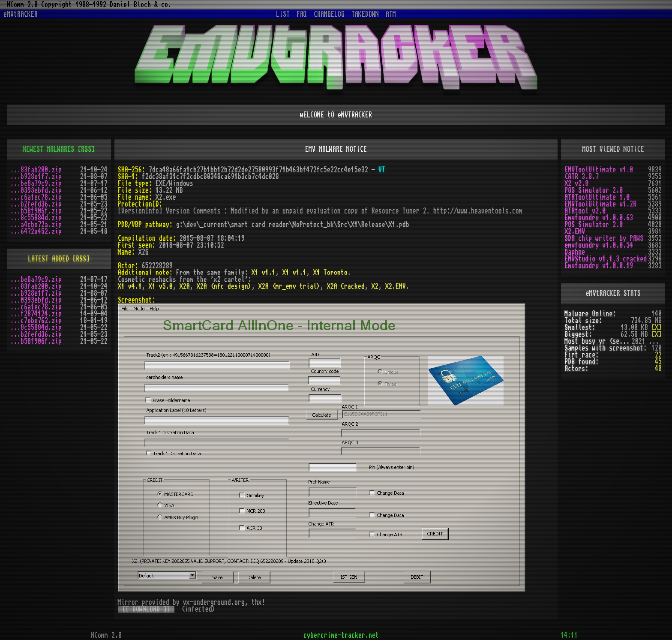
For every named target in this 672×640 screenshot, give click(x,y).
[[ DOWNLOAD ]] (146, 609)
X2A (185, 286)
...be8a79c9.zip (36, 183)
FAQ (302, 14)
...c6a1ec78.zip (36, 197)
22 (658, 355)
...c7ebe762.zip (36, 321)
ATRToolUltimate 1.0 (597, 197)
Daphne (575, 252)
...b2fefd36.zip (36, 204)
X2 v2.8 (576, 183)
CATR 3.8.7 (582, 177)
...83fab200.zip (36, 170)
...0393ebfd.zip (36, 190)
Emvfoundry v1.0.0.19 (599, 266)
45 (658, 362)
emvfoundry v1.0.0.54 (599, 245)
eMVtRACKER (21, 14)
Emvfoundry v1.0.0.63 (599, 218)
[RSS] (86, 149)
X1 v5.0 (161, 286)
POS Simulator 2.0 (594, 190)
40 (658, 369)
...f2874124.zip (36, 314)
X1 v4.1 (130, 286)
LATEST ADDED (48, 259)
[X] (657, 328)
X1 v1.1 (264, 273)
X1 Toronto (330, 273)
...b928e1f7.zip (36, 177)
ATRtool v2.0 (585, 211)
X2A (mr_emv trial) (289, 286)
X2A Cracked (346, 286)
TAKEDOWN (365, 14)
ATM (391, 14)
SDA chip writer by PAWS (604, 238)
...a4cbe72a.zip (36, 225)
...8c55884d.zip (36, 218)
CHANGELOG (329, 14)
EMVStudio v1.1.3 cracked (606, 259)
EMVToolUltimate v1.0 (599, 170)
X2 (375, 286)
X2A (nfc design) (224, 286)
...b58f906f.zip (36, 211)
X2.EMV (396, 286)
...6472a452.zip (36, 231)
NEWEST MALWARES (48, 149)
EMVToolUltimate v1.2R (600, 204)
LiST (283, 14)
